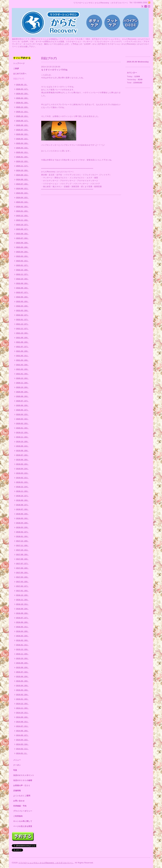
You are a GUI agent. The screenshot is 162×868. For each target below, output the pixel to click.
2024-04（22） (22, 198)
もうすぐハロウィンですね (54, 70)
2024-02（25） (22, 207)
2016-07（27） (22, 618)
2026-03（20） (22, 94)
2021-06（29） (22, 351)
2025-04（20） (22, 143)
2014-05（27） (22, 735)
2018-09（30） (22, 500)
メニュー (17, 760)
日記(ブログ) (19, 79)
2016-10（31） (22, 604)
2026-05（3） (22, 85)
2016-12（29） (22, 595)
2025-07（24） (22, 130)
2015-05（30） (22, 681)
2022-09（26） (22, 283)
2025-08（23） (22, 125)
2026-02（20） (22, 98)
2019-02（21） (22, 478)
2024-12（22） (22, 161)
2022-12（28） (22, 270)
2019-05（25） (22, 464)
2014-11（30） (22, 708)
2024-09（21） (22, 175)
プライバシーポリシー (23, 811)
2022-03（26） (22, 310)
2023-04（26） (22, 252)
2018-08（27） (22, 505)
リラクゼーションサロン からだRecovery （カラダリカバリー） (46, 863)
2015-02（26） (22, 695)
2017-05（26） (22, 573)
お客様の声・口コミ (22, 785)
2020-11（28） (22, 383)
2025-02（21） (22, 152)
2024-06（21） (22, 188)
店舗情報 (17, 791)
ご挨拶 (16, 69)
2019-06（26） (22, 460)
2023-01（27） (22, 265)
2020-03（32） (22, 419)
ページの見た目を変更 (23, 826)
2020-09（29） (22, 392)
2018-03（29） (22, 527)
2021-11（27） (22, 329)
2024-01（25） (22, 211)
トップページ (19, 63)
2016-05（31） (22, 627)
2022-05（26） (22, 301)
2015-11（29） (22, 654)
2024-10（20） (22, 170)
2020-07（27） (22, 401)
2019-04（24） (22, 469)
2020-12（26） (22, 378)
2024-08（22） (22, 179)
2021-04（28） (22, 360)
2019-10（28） (22, 442)
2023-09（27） (22, 229)
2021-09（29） (22, 338)
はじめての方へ (20, 74)
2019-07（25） (22, 455)
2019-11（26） (22, 437)
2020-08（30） (22, 396)
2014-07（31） (22, 726)
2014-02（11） (22, 749)
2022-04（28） (22, 306)
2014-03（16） (22, 744)
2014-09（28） (22, 717)
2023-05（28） (22, 247)
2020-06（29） (22, 405)
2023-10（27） (22, 225)
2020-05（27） (22, 410)
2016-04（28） (22, 631)
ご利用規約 (18, 816)
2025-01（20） (22, 157)
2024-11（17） (22, 166)
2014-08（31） (22, 722)
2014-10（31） (22, 713)
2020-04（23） (22, 414)
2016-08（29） (22, 613)
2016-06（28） (22, 622)
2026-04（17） (22, 89)
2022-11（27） (22, 274)
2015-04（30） (22, 686)
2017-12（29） (22, 541)
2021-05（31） (22, 356)
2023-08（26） (22, 234)
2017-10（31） (22, 550)
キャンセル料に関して (23, 821)
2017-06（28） (22, 568)
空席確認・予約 (20, 806)
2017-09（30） (22, 554)
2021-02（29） (22, 369)
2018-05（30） (22, 518)
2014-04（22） (22, 740)
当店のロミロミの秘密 (23, 780)
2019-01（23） (22, 482)
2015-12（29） (22, 649)
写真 (15, 770)
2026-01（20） (22, 103)
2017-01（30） (22, 591)
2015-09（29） (22, 663)
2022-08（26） (22, 288)
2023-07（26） (22, 238)
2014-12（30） (22, 704)
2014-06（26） (22, 731)
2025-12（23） (22, 107)
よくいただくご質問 (22, 796)
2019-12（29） (22, 432)
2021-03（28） (22, 365)
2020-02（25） (22, 423)
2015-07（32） (22, 672)
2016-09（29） (22, 609)
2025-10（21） (22, 116)
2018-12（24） (22, 487)
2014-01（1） (22, 753)
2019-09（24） (22, 446)
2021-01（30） (22, 374)
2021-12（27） (22, 324)
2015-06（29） (22, 676)
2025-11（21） (22, 112)
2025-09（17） (22, 121)
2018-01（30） (22, 536)
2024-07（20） (22, 184)
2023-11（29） (22, 220)
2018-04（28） (22, 523)
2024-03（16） (22, 202)
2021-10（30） (22, 333)
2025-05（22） (22, 139)
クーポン (17, 765)
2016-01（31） (22, 645)
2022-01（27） (22, 320)
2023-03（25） (22, 256)
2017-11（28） (22, 545)
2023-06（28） (22, 243)
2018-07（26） (22, 509)
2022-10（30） (22, 279)
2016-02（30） (22, 640)
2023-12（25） (22, 216)
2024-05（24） (22, 193)
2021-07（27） (22, 347)
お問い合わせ (19, 801)
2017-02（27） (22, 586)
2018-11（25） (22, 491)
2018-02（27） (22, 532)
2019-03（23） (22, 473)
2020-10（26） (22, 387)
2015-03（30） (22, 690)
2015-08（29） (22, 667)
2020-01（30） (22, 428)
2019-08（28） (22, 451)
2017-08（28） (22, 559)
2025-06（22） (22, 134)
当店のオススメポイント (24, 775)
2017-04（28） (22, 577)
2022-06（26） (22, 297)
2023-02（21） (22, 261)
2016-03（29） (22, 636)
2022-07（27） (22, 292)
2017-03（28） (22, 582)
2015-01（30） (22, 699)
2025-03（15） (22, 148)
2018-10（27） (22, 496)
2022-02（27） (22, 315)
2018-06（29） (22, 514)
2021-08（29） (22, 342)
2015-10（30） (22, 658)
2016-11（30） (22, 600)
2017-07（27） (22, 564)
